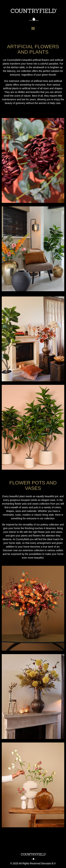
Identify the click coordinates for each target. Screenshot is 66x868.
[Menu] (33, 28)
